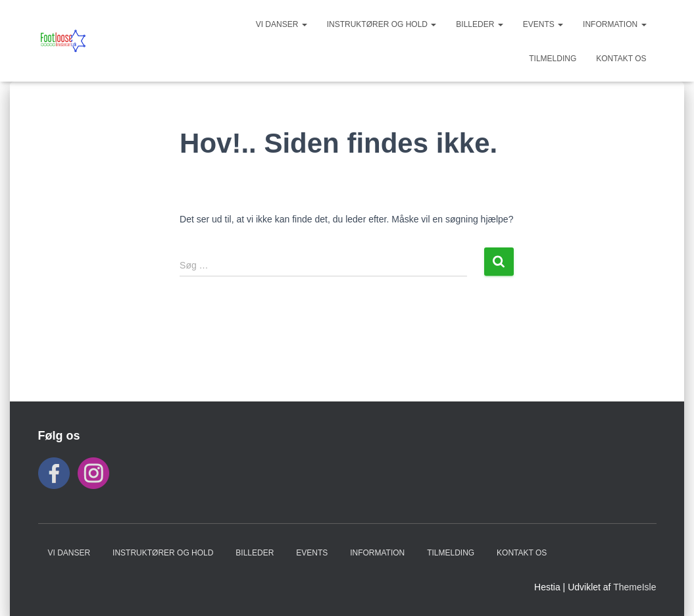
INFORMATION (614, 24)
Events (543, 24)
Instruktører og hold (382, 24)
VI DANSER (282, 24)
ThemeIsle (634, 587)
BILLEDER (479, 24)
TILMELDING (553, 59)
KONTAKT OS (621, 59)
